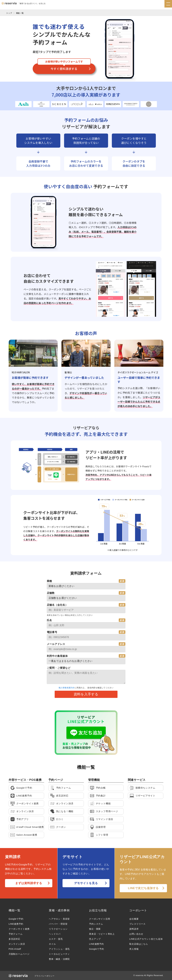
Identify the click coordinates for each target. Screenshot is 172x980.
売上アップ (95, 939)
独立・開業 (95, 929)
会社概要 (134, 919)
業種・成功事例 (59, 910)
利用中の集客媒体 (57, 656)
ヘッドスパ (55, 934)
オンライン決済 (17, 944)
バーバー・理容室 (58, 924)
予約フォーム (16, 934)
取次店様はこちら (139, 944)
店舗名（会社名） (57, 605)
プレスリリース (137, 924)
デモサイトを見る (86, 883)
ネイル (52, 944)
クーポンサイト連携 (19, 929)
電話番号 (52, 632)
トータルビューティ (59, 954)
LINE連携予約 (16, 924)
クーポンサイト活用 (100, 919)
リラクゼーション (58, 929)
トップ (9, 13)
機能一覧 (20, 13)
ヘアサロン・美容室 (59, 919)
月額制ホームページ (19, 954)
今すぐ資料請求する (64, 69)
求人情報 (134, 949)
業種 (49, 581)
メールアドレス (56, 644)
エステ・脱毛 (56, 939)
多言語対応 (14, 939)
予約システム (96, 924)
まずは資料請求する (29, 883)
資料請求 (134, 929)
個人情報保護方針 (67, 688)
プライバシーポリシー (44, 976)
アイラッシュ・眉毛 (59, 949)
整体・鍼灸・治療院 (59, 959)
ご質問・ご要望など (59, 668)
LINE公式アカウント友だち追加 (146, 939)
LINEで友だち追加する (143, 888)
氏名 (49, 620)
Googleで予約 (16, 919)
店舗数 (51, 593)
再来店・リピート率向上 (102, 934)
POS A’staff (15, 949)
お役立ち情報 (98, 910)
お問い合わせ (136, 934)
